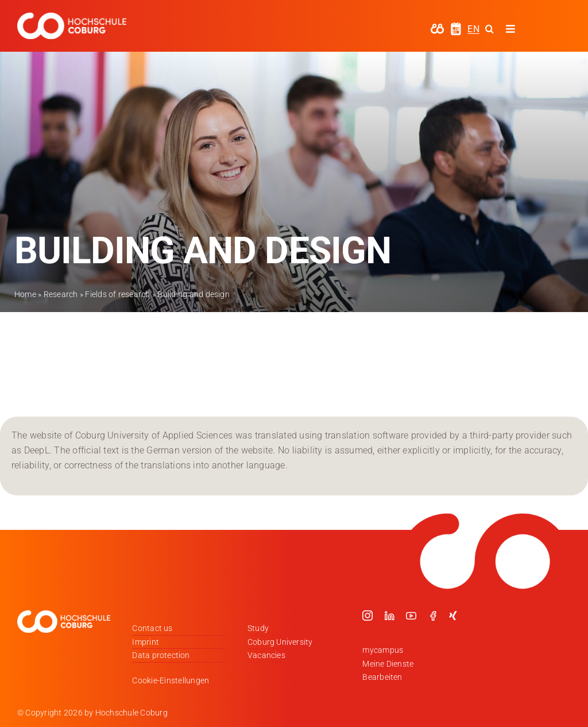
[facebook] (433, 616)
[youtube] (411, 616)
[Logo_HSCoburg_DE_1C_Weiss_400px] (72, 17)
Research (61, 294)
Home (25, 294)
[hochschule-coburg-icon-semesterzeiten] (456, 26)
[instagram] (367, 616)
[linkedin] (389, 616)
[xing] (453, 616)
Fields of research (117, 294)
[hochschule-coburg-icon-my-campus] (437, 27)
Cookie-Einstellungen (171, 680)
